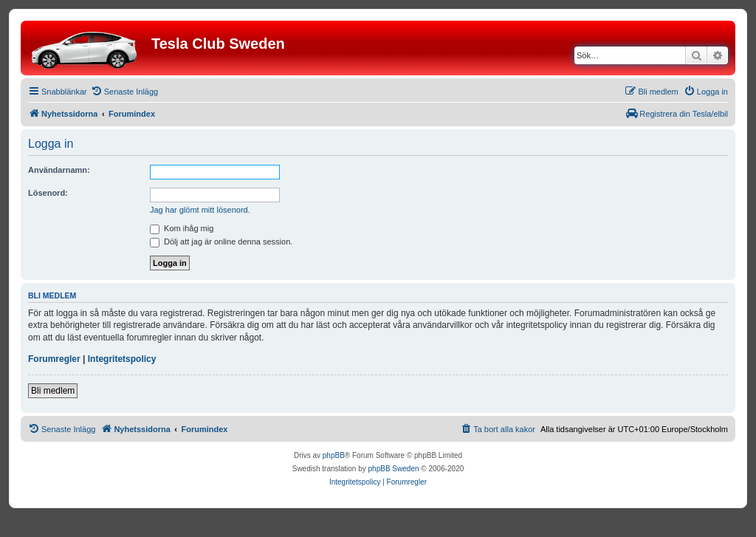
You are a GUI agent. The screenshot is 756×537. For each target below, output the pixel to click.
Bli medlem (53, 391)
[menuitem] (124, 92)
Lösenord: (48, 193)
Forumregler (54, 359)
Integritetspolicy (122, 359)
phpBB (334, 455)
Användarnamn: (59, 170)
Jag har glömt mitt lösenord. (200, 210)
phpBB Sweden (394, 469)
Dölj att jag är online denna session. (221, 242)
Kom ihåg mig (182, 228)
